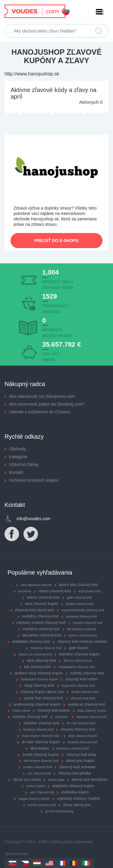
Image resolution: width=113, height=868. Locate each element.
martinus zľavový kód (41, 629)
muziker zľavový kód (41, 723)
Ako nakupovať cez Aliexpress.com (42, 396)
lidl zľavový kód (37, 667)
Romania (74, 863)
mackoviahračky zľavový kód (83, 610)
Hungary (37, 863)
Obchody (17, 449)
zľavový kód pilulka (75, 773)
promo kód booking (59, 811)
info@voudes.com (33, 519)
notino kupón (36, 786)
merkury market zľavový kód (41, 623)
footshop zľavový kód (46, 648)
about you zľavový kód (78, 585)
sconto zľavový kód (42, 805)
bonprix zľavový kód (88, 623)
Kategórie (18, 457)
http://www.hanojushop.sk (32, 74)
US (49, 863)
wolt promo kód (90, 591)
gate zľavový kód (79, 597)
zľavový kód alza (83, 698)
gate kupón (78, 648)
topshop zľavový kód (91, 717)
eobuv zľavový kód (43, 597)
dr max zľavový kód (81, 723)
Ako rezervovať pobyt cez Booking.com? (47, 404)
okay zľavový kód (39, 685)
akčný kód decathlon (90, 779)
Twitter (31, 534)
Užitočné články (24, 465)
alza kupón (40, 748)
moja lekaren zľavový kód (40, 736)
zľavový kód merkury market (82, 641)
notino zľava (21, 710)
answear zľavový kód (82, 616)
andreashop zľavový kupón (37, 704)
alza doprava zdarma (36, 585)
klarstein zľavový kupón (79, 654)
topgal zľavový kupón (34, 799)
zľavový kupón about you (42, 692)
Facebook (12, 534)
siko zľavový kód (42, 792)
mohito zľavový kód (87, 673)
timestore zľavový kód (73, 748)
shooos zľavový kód (78, 729)
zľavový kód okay (81, 755)
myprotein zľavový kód (78, 686)
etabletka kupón (75, 792)
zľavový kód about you (35, 610)
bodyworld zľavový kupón (39, 679)
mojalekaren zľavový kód (76, 667)
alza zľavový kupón (42, 604)
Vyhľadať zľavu (99, 31)
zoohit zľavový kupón (40, 755)
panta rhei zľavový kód (43, 698)
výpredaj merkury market (78, 798)
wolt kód (61, 717)
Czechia (25, 863)
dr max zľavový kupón (41, 742)
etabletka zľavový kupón (73, 786)
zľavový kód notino (81, 679)
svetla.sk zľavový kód (86, 704)
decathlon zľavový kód (41, 635)
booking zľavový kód (39, 729)
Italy (86, 863)
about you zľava (27, 779)
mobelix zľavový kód (30, 717)
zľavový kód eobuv (54, 710)
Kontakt (16, 472)
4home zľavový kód (78, 661)
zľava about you (77, 805)
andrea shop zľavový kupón (39, 673)
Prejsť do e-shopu (56, 241)
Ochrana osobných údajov (34, 480)
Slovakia (13, 863)
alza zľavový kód (41, 660)
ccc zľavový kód (39, 773)
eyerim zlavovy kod (83, 635)
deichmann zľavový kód (41, 761)
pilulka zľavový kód (80, 604)
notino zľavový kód (55, 591)
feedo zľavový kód (85, 692)
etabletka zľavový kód (31, 641)
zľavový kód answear (77, 767)
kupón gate (56, 780)
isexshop (25, 591)
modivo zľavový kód (38, 767)
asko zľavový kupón (83, 736)
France (62, 863)
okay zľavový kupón (92, 710)
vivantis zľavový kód (82, 742)
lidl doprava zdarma (82, 629)
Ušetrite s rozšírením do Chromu (39, 412)
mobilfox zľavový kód (40, 616)
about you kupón (80, 761)
